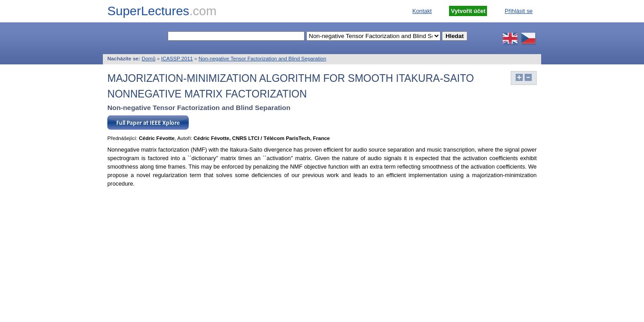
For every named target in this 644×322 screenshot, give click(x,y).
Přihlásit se (519, 11)
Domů (149, 59)
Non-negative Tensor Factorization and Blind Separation (262, 59)
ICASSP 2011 (177, 59)
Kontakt (422, 11)
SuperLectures (162, 11)
